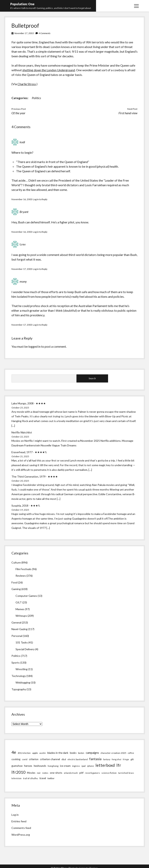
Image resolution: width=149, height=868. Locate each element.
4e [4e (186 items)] (14, 752)
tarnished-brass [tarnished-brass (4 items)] (126, 773)
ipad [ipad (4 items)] (84, 766)
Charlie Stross (27, 84)
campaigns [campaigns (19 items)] (92, 753)
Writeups (21, 616)
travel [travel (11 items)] (43, 778)
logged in (34, 346)
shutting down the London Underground (49, 70)
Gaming (16, 589)
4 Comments (45, 33)
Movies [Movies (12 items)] (31, 773)
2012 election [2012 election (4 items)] (24, 753)
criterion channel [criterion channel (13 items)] (50, 759)
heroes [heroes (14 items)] (28, 766)
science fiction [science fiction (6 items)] (109, 773)
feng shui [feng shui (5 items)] (117, 759)
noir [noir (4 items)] (39, 773)
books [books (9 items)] (73, 753)
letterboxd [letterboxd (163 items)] (105, 765)
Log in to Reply (40, 199)
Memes (20, 609)
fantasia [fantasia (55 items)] (95, 759)
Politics (36, 98)
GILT (19, 602)
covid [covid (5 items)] (25, 759)
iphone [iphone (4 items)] (91, 766)
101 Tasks (22, 642)
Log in (15, 815)
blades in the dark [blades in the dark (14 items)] (58, 753)
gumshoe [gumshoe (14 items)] (17, 766)
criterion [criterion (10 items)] (34, 759)
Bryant (24, 212)
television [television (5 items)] (16, 778)
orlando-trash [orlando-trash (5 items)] (71, 773)
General (16, 622)
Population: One (22, 4)
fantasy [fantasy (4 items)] (107, 759)
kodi (22, 142)
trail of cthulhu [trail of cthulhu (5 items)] (30, 778)
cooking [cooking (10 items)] (16, 759)
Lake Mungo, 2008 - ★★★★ (29, 403)
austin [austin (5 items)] (43, 753)
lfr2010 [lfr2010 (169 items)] (18, 772)
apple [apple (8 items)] (35, 753)
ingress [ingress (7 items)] (76, 766)
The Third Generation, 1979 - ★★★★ (35, 476)
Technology (19, 676)
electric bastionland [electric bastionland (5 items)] (78, 759)
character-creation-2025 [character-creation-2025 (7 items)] (113, 753)
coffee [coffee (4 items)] (131, 753)
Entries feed (19, 821)
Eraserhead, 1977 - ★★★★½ (29, 452)
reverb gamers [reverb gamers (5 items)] (92, 773)
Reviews (21, 576)
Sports (16, 663)
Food (14, 582)
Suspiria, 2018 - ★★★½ (26, 506)
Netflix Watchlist (22, 432)
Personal (17, 636)
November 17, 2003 (24, 33)
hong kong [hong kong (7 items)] (53, 766)
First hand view (128, 113)
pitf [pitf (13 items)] (81, 773)
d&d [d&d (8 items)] (64, 759)
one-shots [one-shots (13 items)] (56, 773)
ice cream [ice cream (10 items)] (65, 766)
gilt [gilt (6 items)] (132, 759)
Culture (16, 562)
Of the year (18, 113)
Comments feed (21, 828)
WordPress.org (21, 835)
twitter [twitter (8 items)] (51, 778)
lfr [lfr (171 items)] (119, 765)
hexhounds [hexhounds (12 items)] (40, 766)
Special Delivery (25, 649)
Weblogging (23, 682)
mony (23, 281)
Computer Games (26, 596)
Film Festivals (23, 569)
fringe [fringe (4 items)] (126, 759)
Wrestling (22, 669)
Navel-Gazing (19, 629)
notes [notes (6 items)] (45, 773)
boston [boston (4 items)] (81, 753)
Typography (19, 689)
